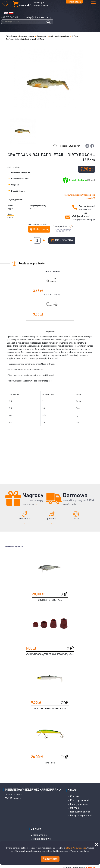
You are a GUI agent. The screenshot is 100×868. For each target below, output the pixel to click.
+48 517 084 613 (10, 17)
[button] (93, 4)
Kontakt (74, 796)
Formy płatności (79, 804)
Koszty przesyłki (79, 800)
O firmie (75, 808)
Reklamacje (40, 835)
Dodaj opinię (41, 229)
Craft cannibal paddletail (59, 36)
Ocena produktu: (61, 227)
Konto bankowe (42, 839)
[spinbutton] (37, 240)
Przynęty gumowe (27, 36)
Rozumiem (50, 859)
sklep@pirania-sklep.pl (39, 17)
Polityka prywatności (82, 815)
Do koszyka (62, 240)
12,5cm (75, 36)
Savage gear (42, 36)
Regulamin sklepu (80, 812)
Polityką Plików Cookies (76, 848)
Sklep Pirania (11, 36)
